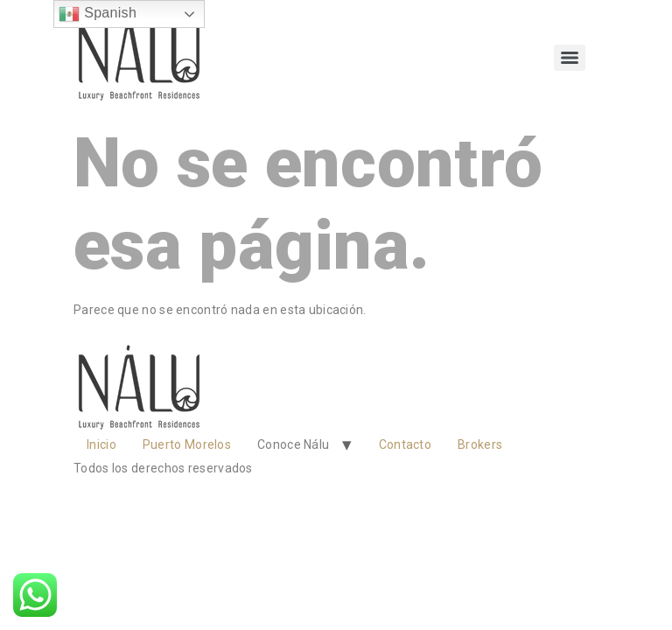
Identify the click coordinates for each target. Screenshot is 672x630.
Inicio (101, 444)
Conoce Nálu (293, 444)
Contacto (405, 444)
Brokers (480, 444)
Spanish (98, 14)
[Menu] (570, 58)
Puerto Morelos (187, 444)
